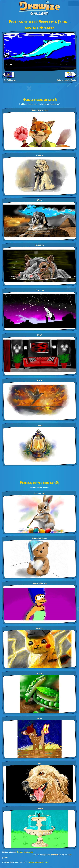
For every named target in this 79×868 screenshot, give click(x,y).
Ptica (40, 380)
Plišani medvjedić (39, 538)
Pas (40, 763)
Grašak (40, 673)
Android (54, 855)
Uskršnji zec (40, 493)
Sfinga (39, 200)
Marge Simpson (40, 583)
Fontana (40, 808)
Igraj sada (28, 852)
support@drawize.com (38, 862)
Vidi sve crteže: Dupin (66, 80)
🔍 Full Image (10, 80)
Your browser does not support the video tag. (39, 51)
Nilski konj (40, 245)
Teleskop (40, 290)
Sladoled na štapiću (39, 110)
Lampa (39, 425)
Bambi (39, 718)
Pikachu (39, 628)
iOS (60, 855)
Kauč (39, 335)
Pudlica (40, 155)
